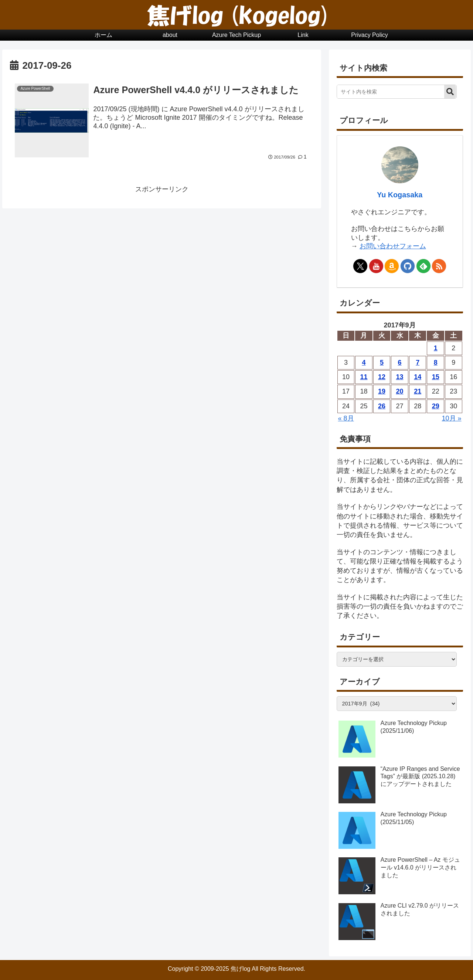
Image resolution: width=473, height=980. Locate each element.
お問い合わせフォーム (393, 246)
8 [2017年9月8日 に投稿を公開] (436, 363)
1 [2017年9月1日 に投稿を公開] (436, 348)
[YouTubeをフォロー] (376, 266)
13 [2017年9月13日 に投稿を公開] (400, 377)
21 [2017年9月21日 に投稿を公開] (418, 391)
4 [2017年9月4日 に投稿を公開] (364, 363)
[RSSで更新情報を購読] (439, 266)
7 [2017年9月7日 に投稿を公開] (418, 363)
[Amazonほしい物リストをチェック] (392, 266)
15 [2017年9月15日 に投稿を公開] (436, 377)
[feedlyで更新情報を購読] (423, 266)
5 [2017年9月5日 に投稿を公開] (382, 363)
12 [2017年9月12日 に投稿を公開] (382, 377)
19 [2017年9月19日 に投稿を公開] (382, 391)
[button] (450, 92)
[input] (391, 92)
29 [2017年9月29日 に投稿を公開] (436, 406)
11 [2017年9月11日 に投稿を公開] (364, 377)
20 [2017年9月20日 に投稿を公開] (400, 391)
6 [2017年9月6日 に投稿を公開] (400, 363)
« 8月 (346, 418)
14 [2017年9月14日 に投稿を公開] (418, 377)
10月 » (452, 418)
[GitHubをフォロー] (408, 266)
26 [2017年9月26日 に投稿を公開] (382, 406)
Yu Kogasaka (400, 195)
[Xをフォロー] (360, 266)
